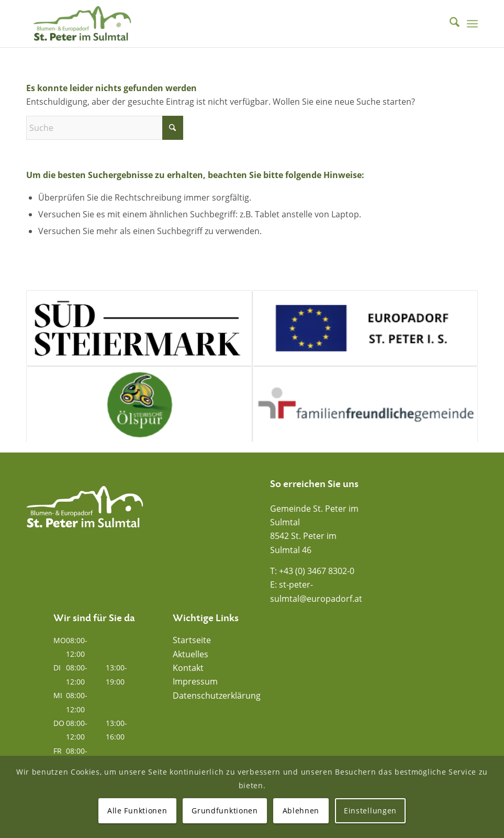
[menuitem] (449, 24)
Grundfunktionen (225, 811)
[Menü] (472, 24)
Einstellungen (370, 811)
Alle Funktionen (137, 811)
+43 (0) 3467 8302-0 (317, 571)
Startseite (192, 640)
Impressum (195, 681)
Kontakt (188, 668)
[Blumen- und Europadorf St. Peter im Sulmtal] (82, 24)
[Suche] (449, 24)
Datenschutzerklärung (217, 696)
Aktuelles (191, 654)
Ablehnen (301, 811)
